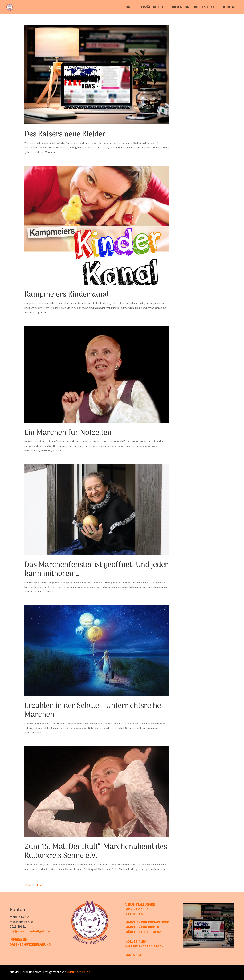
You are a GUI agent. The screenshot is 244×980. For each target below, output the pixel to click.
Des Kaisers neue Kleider (65, 135)
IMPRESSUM (19, 940)
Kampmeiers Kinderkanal (67, 295)
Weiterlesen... (209, 936)
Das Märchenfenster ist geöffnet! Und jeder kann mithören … (96, 569)
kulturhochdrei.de (78, 972)
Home (128, 7)
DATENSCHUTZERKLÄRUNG (30, 944)
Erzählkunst (152, 7)
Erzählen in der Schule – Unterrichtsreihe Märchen (93, 710)
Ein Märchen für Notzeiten (68, 433)
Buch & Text (204, 7)
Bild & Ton (181, 7)
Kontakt (231, 7)
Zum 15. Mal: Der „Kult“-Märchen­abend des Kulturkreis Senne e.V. (96, 851)
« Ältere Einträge (34, 885)
